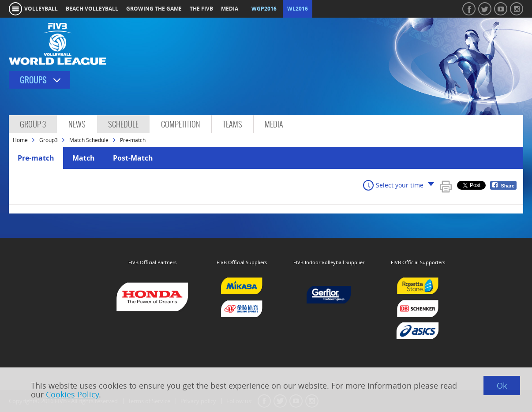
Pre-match (36, 158)
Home (20, 140)
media (230, 9)
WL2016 (298, 9)
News (77, 124)
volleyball (41, 9)
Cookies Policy (72, 394)
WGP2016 (264, 9)
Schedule (123, 124)
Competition (181, 124)
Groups (33, 80)
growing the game (154, 9)
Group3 (49, 140)
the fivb (201, 9)
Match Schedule (89, 140)
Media (274, 124)
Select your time (400, 185)
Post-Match (133, 158)
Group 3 (33, 124)
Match (84, 158)
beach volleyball (92, 9)
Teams (232, 124)
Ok (502, 386)
